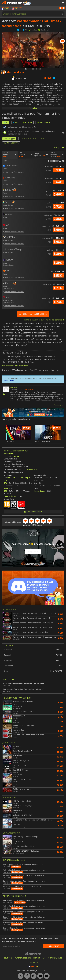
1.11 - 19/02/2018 (30, 469)
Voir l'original (59, 405)
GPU (6, 491)
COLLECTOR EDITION (28, 139)
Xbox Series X (43, 122)
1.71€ (59, 288)
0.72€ (59, 206)
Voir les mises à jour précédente (15, 365)
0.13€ (59, 170)
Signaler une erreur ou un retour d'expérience (44, 320)
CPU (6, 483)
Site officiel (9, 453)
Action (17, 456)
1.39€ (59, 254)
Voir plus (33, 108)
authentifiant (9, 380)
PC (6, 122)
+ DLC (43, 139)
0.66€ (59, 194)
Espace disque (10, 496)
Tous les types (9, 139)
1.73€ (59, 302)
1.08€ (59, 242)
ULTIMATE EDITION (11, 143)
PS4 (15, 122)
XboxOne (27, 122)
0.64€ (59, 182)
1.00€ (59, 230)
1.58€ (59, 275)
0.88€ (59, 219)
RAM (6, 488)
